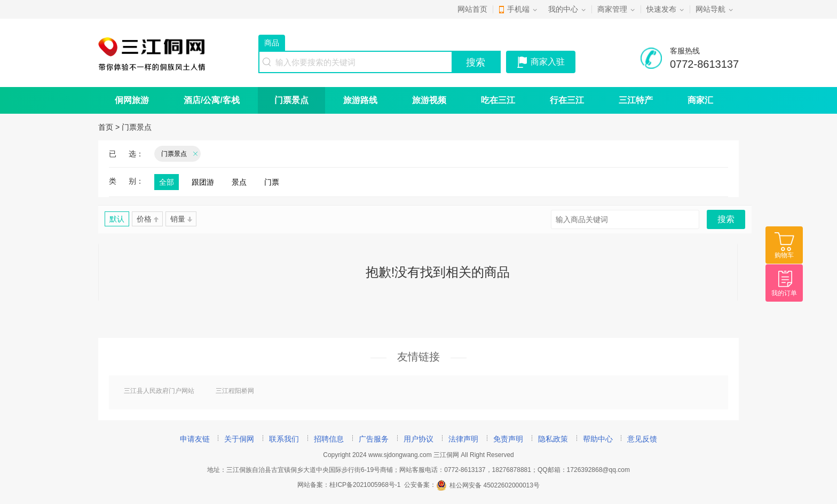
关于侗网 (239, 439)
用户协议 (418, 439)
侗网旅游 (132, 100)
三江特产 (636, 100)
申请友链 (195, 439)
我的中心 (563, 9)
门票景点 (291, 100)
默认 (117, 219)
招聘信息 (329, 439)
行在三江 (567, 100)
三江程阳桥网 (235, 391)
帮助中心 (598, 439)
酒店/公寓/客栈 (212, 100)
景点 (239, 182)
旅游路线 (360, 100)
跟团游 (203, 182)
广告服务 (374, 439)
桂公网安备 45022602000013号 (488, 485)
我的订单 (784, 293)
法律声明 (463, 439)
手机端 (518, 9)
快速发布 (661, 9)
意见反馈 (642, 439)
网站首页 (472, 9)
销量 (181, 219)
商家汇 (700, 100)
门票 (272, 182)
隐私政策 (553, 439)
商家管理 (612, 9)
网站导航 (710, 9)
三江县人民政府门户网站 (159, 391)
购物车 (784, 255)
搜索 (476, 62)
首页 (106, 127)
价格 (148, 219)
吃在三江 (498, 100)
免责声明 (508, 439)
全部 (167, 182)
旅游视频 (429, 100)
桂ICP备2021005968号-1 (365, 485)
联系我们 (284, 439)
